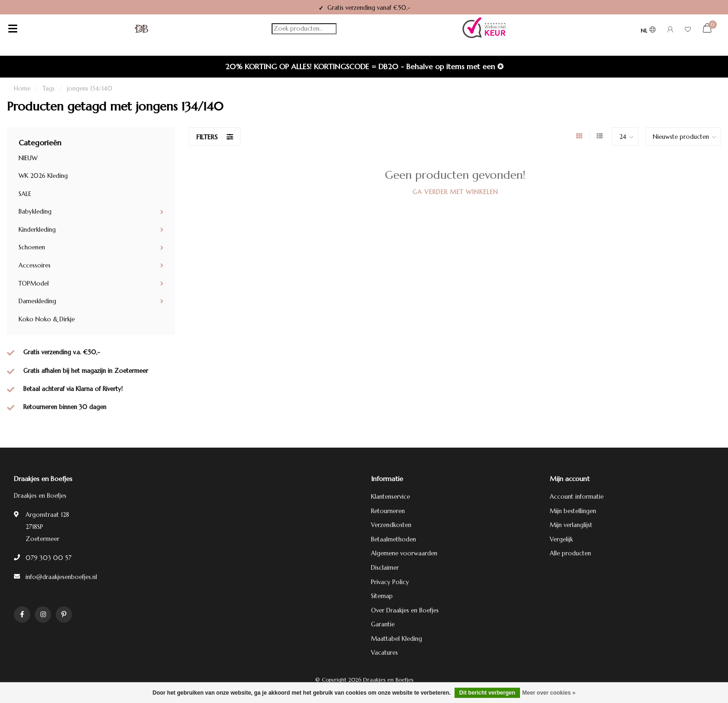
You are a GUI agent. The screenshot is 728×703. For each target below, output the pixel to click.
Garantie (383, 624)
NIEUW (28, 158)
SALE (25, 194)
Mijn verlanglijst (571, 525)
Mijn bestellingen (573, 511)
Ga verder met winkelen (455, 192)
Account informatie (577, 497)
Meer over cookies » (549, 693)
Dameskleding (37, 301)
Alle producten (570, 553)
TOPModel (34, 283)
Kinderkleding (37, 230)
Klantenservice (390, 497)
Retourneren (388, 511)
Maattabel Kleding (396, 639)
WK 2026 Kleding (43, 176)
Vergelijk (561, 539)
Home (22, 88)
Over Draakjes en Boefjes (405, 610)
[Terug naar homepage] (142, 29)
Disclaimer (385, 568)
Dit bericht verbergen (487, 693)
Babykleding (35, 212)
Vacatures (384, 653)
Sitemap (382, 596)
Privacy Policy (390, 582)
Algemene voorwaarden (404, 553)
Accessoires (35, 265)
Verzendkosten (391, 525)
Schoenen (32, 247)
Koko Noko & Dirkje (47, 319)
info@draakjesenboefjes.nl (61, 577)
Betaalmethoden (393, 539)
